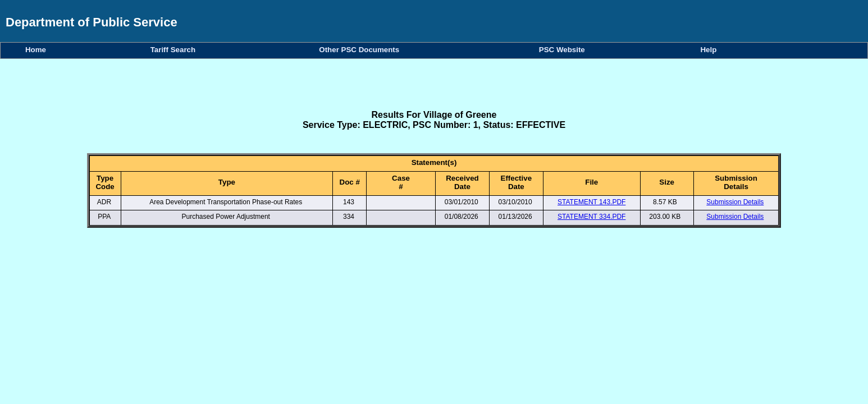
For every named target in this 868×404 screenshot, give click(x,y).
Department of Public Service (92, 22)
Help (708, 50)
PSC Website (564, 50)
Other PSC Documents (361, 50)
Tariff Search (175, 50)
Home (38, 50)
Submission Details (735, 202)
